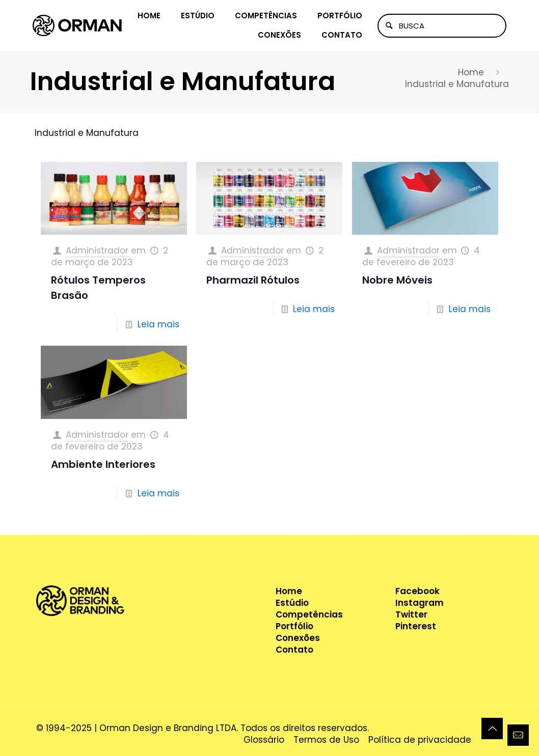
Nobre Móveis (397, 280)
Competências (309, 615)
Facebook (417, 591)
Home (471, 72)
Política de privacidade (420, 740)
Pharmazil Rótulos (253, 280)
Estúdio (292, 603)
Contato (294, 650)
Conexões (298, 638)
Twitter (411, 615)
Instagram (420, 603)
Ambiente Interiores (103, 464)
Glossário (264, 740)
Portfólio (294, 626)
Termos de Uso (326, 740)
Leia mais (158, 324)
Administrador (97, 250)
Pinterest (416, 626)
